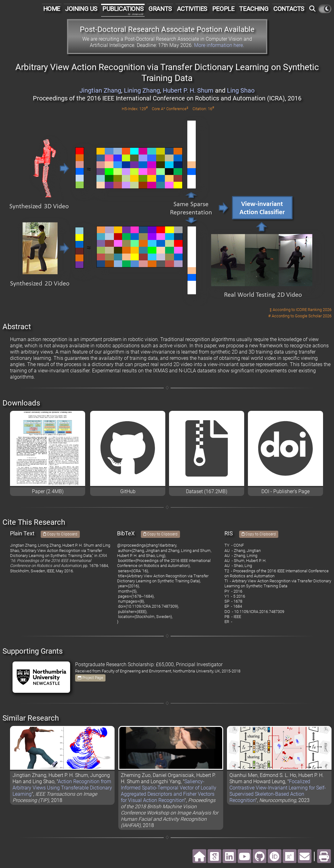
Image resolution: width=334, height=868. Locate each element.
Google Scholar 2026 (313, 316)
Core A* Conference (170, 109)
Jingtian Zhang (100, 90)
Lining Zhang (142, 90)
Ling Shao (241, 90)
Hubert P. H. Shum (188, 90)
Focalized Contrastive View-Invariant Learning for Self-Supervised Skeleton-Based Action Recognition (278, 791)
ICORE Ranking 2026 (314, 310)
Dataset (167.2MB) (207, 491)
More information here (218, 45)
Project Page (90, 678)
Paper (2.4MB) (48, 491)
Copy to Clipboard (60, 534)
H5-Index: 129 (135, 109)
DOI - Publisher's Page (285, 491)
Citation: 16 (203, 109)
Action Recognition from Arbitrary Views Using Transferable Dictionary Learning (62, 788)
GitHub (128, 491)
